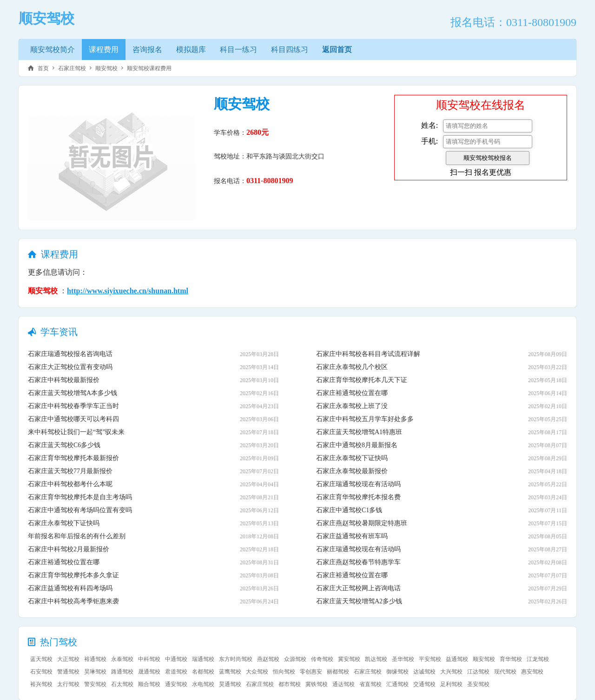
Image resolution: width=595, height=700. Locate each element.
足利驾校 (451, 684)
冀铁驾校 (317, 684)
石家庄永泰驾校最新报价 (352, 471)
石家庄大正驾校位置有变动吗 (70, 367)
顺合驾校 (149, 684)
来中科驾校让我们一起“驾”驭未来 (76, 432)
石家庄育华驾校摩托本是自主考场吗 (80, 497)
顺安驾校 (106, 68)
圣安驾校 (478, 684)
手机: (430, 141)
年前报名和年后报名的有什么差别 (77, 536)
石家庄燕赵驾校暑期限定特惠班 (362, 523)
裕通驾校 (95, 659)
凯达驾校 (376, 659)
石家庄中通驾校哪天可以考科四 (73, 419)
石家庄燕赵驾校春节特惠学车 (358, 562)
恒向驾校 (284, 672)
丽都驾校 (338, 672)
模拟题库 (191, 50)
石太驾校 (122, 684)
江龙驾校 (538, 659)
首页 (43, 68)
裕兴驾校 (41, 684)
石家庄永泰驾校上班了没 (352, 406)
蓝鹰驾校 (230, 672)
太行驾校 (68, 684)
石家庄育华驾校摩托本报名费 (358, 497)
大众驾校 (257, 672)
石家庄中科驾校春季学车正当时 (73, 406)
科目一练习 (238, 50)
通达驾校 (344, 684)
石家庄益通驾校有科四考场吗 (70, 588)
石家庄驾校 (72, 68)
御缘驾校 (397, 672)
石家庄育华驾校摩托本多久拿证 (73, 575)
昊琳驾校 (95, 672)
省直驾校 (370, 684)
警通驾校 (68, 672)
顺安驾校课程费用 (149, 68)
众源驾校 (295, 659)
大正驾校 (68, 659)
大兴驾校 (451, 672)
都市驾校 (290, 684)
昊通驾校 (230, 684)
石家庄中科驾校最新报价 (64, 380)
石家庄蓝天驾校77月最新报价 (70, 471)
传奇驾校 (322, 659)
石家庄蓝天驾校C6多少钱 (64, 445)
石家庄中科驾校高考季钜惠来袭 (73, 601)
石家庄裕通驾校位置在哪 (64, 562)
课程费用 (104, 50)
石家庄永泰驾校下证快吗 (64, 523)
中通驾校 (176, 659)
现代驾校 (505, 672)
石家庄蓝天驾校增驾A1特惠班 (359, 432)
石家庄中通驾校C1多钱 (349, 510)
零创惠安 (311, 672)
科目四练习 (290, 50)
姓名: (430, 125)
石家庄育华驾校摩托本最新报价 (73, 458)
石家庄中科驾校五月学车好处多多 (365, 419)
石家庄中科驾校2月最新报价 (69, 549)
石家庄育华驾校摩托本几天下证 (362, 380)
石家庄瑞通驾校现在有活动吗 (358, 484)
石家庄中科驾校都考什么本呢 (70, 484)
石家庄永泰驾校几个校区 (352, 367)
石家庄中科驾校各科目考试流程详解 (368, 354)
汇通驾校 (397, 684)
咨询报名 (147, 50)
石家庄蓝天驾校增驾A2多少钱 (359, 601)
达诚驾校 (424, 672)
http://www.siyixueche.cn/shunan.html (128, 291)
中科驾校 (149, 659)
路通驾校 (122, 672)
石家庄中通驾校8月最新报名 (357, 445)
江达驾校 (478, 672)
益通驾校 (457, 659)
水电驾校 (203, 684)
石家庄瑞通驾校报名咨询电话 (70, 354)
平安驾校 (430, 659)
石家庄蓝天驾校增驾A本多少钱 (73, 393)
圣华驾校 (403, 659)
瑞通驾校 (203, 659)
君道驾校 (176, 672)
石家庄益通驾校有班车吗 (352, 536)
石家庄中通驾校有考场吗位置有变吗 (80, 510)
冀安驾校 (349, 659)
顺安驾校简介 (53, 50)
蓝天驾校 (41, 659)
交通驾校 (424, 684)
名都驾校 (203, 672)
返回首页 (337, 50)
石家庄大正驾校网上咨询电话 (358, 588)
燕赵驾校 (268, 659)
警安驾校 (95, 684)
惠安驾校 (532, 672)
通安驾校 (176, 684)
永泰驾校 (122, 659)
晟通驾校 (149, 672)
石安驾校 (41, 672)
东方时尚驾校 (236, 659)
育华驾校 (511, 659)
